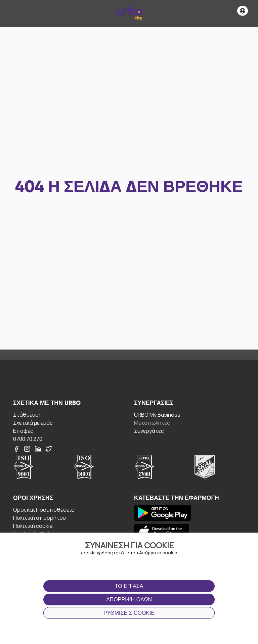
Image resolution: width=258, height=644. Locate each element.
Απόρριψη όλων (129, 600)
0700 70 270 (28, 439)
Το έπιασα (129, 586)
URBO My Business (157, 415)
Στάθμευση (27, 415)
